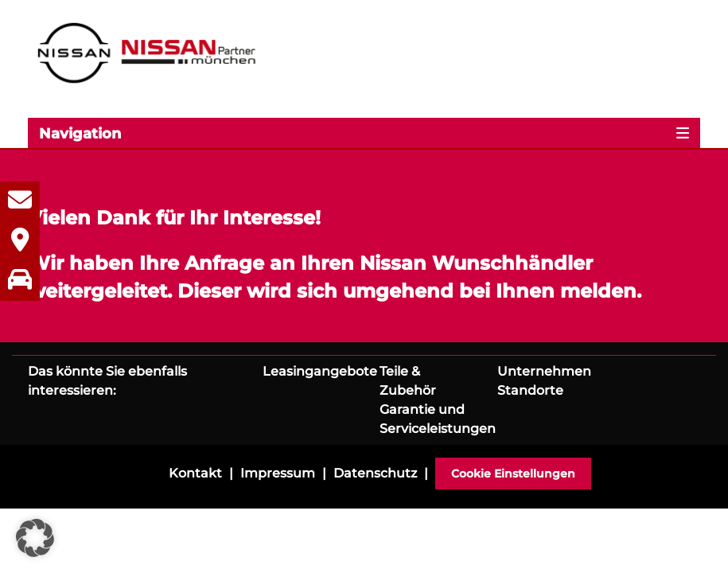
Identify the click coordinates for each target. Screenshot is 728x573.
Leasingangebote (320, 371)
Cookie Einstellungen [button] (513, 474)
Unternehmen (544, 371)
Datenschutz (375, 473)
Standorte (530, 390)
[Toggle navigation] (364, 133)
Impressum (278, 473)
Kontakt (195, 473)
